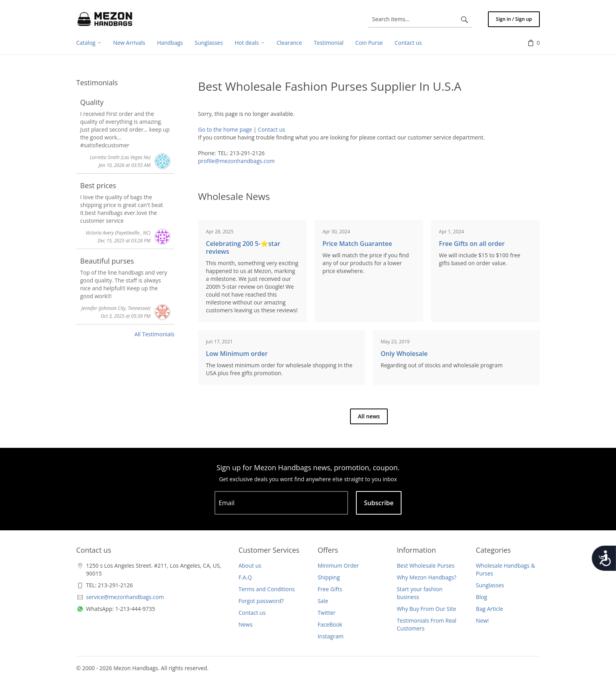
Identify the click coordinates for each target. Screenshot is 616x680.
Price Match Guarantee (357, 244)
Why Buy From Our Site (426, 609)
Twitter (326, 613)
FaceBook (330, 624)
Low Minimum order (237, 354)
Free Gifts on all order (472, 244)
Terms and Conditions (267, 589)
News (246, 624)
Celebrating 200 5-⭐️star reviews (243, 247)
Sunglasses (490, 585)
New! (482, 620)
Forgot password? (261, 601)
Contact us (272, 129)
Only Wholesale (404, 354)
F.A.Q (245, 577)
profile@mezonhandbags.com (236, 161)
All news (369, 416)
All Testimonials (154, 334)
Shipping (329, 577)
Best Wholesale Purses (426, 565)
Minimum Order (338, 565)
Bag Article (489, 609)
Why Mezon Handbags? (427, 577)
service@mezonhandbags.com (125, 597)
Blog (481, 597)
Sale (323, 601)
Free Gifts (330, 589)
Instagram (330, 636)
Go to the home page (225, 129)
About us (250, 565)
